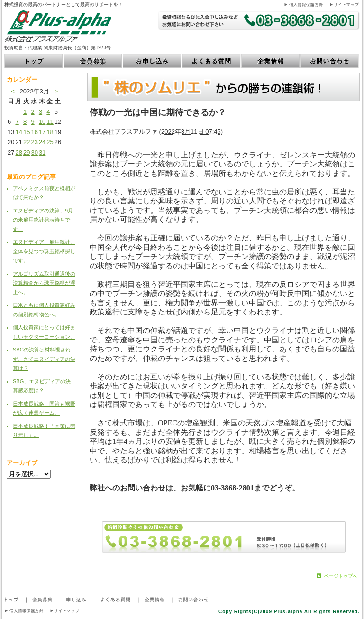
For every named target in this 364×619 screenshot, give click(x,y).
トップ (34, 61)
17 (42, 132)
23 (34, 142)
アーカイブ (22, 463)
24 (42, 142)
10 (42, 122)
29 (27, 152)
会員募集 (93, 61)
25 (50, 142)
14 (18, 132)
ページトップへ (341, 576)
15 (27, 132)
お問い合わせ (330, 61)
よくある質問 (212, 61)
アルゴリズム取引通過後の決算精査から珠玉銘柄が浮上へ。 (44, 283)
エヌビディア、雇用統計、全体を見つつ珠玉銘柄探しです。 (44, 251)
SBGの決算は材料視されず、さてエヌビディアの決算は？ (44, 359)
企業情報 (271, 61)
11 (50, 122)
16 (34, 132)
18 (50, 132)
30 (34, 152)
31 (42, 152)
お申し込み (152, 61)
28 (18, 152)
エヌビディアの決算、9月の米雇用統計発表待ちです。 (43, 220)
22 (27, 142)
